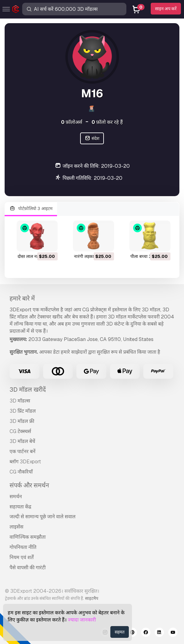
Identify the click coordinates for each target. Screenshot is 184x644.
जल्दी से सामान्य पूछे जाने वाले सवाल (43, 517)
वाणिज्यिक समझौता (28, 537)
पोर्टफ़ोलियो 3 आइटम (31, 209)
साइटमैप (92, 598)
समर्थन (16, 497)
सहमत (120, 632)
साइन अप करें (166, 9)
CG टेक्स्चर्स (20, 431)
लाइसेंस (16, 527)
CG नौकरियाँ (21, 472)
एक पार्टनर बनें (22, 451)
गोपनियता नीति (23, 547)
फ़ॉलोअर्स (72, 122)
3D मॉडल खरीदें (28, 389)
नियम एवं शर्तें (22, 557)
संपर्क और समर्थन (29, 485)
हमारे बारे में (22, 298)
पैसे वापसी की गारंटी (28, 568)
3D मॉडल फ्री (22, 421)
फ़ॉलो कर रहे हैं (107, 122)
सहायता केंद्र (20, 507)
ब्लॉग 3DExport (25, 462)
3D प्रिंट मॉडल (23, 411)
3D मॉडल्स (20, 401)
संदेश (92, 139)
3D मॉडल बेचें (22, 441)
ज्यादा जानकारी (82, 620)
